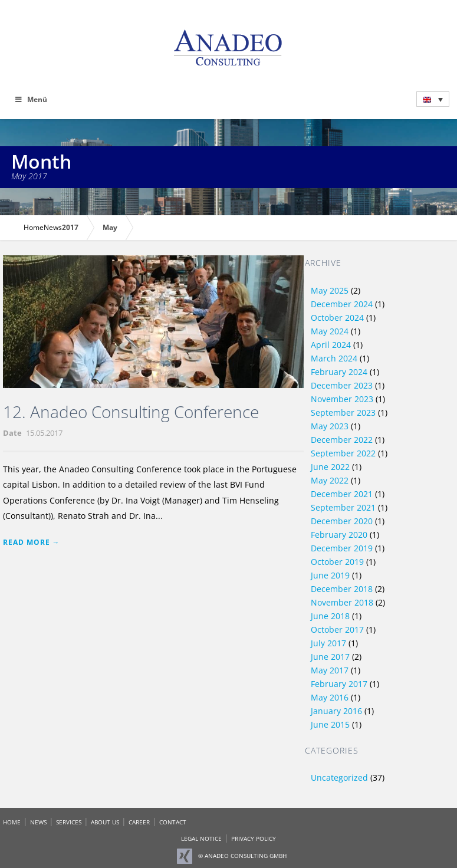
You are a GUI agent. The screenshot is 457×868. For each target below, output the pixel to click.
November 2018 (342, 602)
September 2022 (343, 453)
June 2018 (330, 616)
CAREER (139, 822)
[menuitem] (433, 99)
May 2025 (330, 290)
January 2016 (336, 711)
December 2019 (342, 548)
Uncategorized (339, 777)
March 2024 (334, 358)
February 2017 (339, 684)
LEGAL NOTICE (201, 839)
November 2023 (342, 399)
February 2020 (339, 535)
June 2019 (330, 575)
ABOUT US (105, 822)
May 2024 (330, 331)
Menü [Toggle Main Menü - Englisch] (31, 99)
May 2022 (330, 480)
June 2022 (330, 467)
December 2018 (342, 589)
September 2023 (343, 412)
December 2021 (342, 494)
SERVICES (69, 822)
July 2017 (328, 643)
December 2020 (342, 521)
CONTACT (173, 822)
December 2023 (342, 385)
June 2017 (330, 657)
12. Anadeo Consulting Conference (131, 412)
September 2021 (343, 507)
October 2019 (337, 562)
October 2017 (337, 629)
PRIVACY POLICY (254, 839)
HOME (12, 822)
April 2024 (331, 345)
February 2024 (339, 372)
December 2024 (342, 304)
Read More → (32, 542)
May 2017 (330, 670)
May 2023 (330, 426)
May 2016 (330, 697)
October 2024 (337, 318)
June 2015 (330, 724)
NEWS (38, 822)
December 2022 (342, 440)
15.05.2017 (44, 433)
